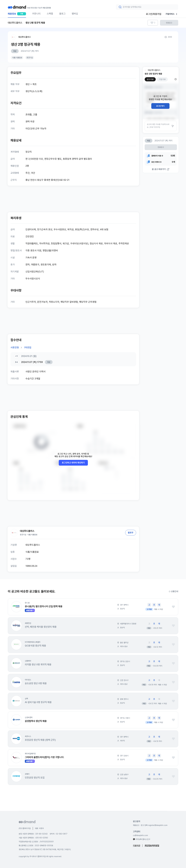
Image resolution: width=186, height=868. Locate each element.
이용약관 (137, 846)
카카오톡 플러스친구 (142, 839)
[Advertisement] (73, 199)
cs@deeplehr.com (140, 835)
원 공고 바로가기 (161, 169)
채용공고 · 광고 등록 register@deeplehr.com (150, 825)
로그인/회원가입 (154, 14)
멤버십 (75, 14)
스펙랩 (50, 14)
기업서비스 (172, 14)
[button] (16, 607)
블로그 (62, 14)
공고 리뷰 (150, 79)
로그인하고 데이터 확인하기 (73, 463)
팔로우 (131, 533)
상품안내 (174, 591)
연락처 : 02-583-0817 (58, 834)
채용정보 (17, 15)
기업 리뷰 (162, 79)
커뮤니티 (36, 14)
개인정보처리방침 (152, 846)
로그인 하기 (160, 106)
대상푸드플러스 (25, 37)
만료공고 (169, 23)
